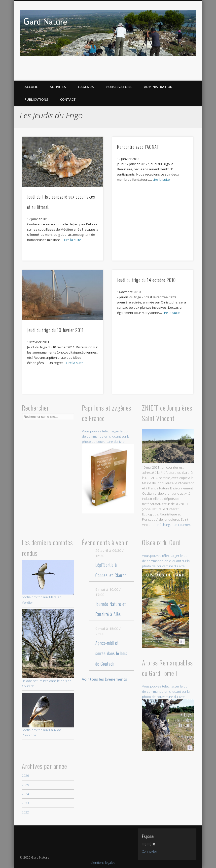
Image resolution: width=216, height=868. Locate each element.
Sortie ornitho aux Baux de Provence (48, 715)
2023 (25, 803)
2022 (25, 812)
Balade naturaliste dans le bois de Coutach (48, 649)
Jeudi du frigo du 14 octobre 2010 (146, 280)
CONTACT (68, 99)
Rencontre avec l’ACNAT (138, 147)
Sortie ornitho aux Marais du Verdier (48, 582)
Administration (158, 87)
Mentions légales (103, 863)
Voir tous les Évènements (104, 679)
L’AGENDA (86, 87)
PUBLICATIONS (36, 99)
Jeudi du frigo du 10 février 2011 (55, 330)
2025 (25, 785)
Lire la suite (73, 240)
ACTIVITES (58, 87)
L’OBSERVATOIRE (119, 87)
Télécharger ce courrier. (173, 525)
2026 (25, 776)
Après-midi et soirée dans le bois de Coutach (111, 653)
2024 (25, 794)
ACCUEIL (31, 87)
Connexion (150, 851)
